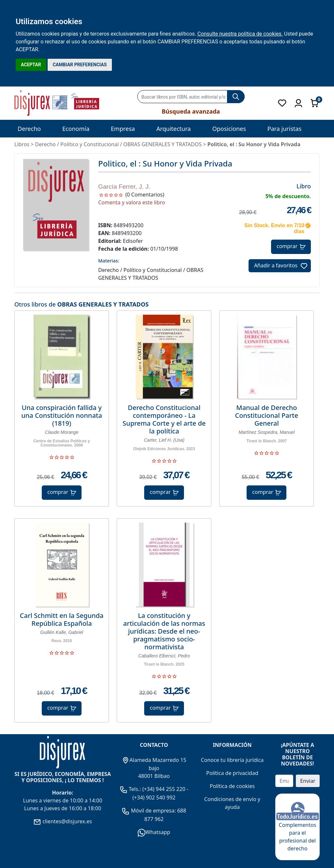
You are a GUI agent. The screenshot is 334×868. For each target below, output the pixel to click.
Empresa (123, 129)
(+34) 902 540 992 (154, 797)
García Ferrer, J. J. (124, 187)
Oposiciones (229, 129)
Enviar (308, 781)
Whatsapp (154, 832)
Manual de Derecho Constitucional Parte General (267, 416)
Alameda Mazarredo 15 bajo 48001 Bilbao (154, 768)
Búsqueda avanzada (191, 111)
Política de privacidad (232, 773)
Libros (22, 144)
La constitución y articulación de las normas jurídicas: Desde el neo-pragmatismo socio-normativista (164, 631)
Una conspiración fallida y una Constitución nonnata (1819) (62, 416)
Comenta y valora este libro (132, 202)
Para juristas (285, 129)
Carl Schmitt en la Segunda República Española (62, 620)
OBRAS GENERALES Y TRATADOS (103, 304)
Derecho (29, 129)
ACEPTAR (31, 65)
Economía (76, 129)
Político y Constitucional (90, 144)
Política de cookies (232, 786)
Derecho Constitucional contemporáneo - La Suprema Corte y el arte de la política (164, 419)
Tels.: (131, 789)
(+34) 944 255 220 (164, 789)
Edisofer (133, 241)
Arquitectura (174, 129)
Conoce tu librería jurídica (232, 760)
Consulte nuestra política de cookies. (240, 34)
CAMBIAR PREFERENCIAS (80, 65)
